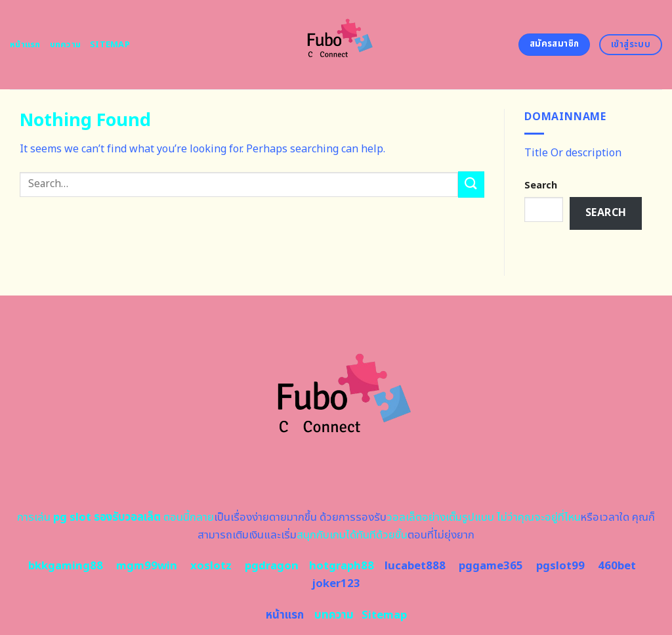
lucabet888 (415, 566)
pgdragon (272, 566)
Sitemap (110, 45)
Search (541, 186)
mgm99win (147, 566)
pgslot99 (560, 566)
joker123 (336, 584)
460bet (617, 566)
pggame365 (491, 566)
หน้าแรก (25, 45)
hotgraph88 (342, 566)
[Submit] (471, 184)
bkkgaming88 (66, 566)
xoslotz (211, 566)
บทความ (66, 45)
